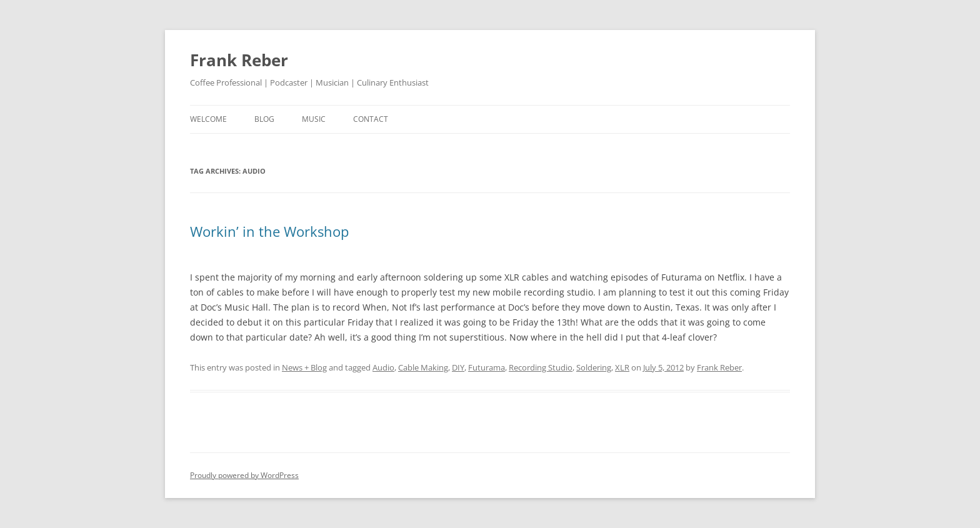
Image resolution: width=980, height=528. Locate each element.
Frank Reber (239, 60)
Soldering (594, 367)
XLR (622, 367)
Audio (383, 367)
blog (264, 119)
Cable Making (423, 367)
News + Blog (304, 367)
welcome (208, 119)
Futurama (487, 367)
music (314, 119)
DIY (458, 367)
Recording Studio (541, 367)
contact (371, 119)
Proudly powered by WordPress (244, 475)
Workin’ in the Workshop (269, 231)
